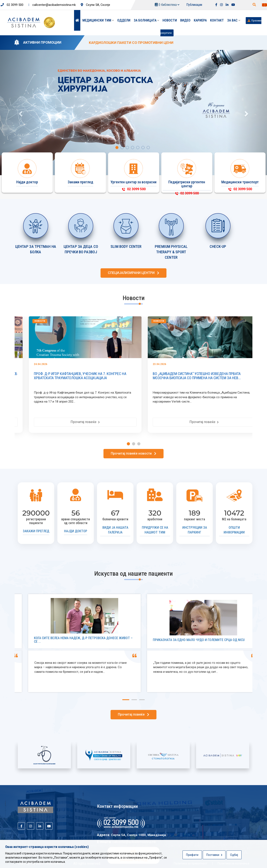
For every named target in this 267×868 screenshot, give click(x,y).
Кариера (200, 20)
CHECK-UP (218, 246)
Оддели (124, 20)
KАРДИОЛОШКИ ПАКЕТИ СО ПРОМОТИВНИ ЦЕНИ (131, 43)
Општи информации (234, 530)
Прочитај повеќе (146, 422)
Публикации (194, 5)
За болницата (146, 20)
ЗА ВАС (234, 20)
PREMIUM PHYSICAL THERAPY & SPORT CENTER (171, 252)
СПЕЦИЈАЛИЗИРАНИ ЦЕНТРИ (133, 273)
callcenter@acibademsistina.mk (52, 5)
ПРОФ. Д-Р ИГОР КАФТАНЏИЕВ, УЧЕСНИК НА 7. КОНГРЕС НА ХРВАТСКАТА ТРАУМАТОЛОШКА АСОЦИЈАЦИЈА (141, 376)
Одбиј (234, 855)
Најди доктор (76, 531)
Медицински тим (98, 20)
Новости (170, 20)
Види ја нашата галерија (115, 530)
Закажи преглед (36, 531)
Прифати (192, 855)
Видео (185, 20)
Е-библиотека (167, 5)
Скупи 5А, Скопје (95, 5)
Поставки (214, 855)
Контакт (217, 20)
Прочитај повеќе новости (133, 453)
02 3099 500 (12, 5)
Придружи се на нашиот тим (155, 530)
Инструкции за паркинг (195, 530)
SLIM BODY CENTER (126, 246)
